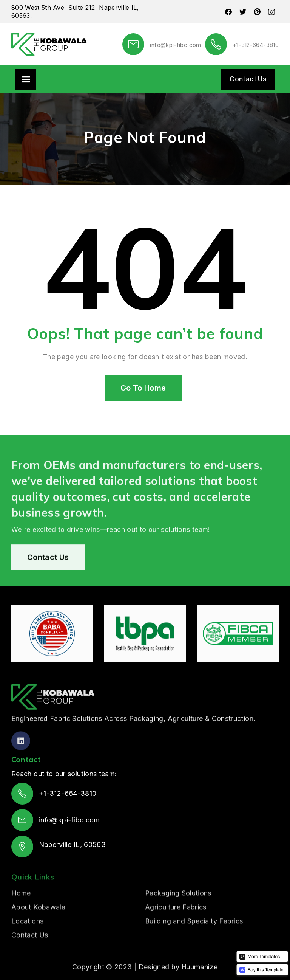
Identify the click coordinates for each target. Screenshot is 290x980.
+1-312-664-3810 (256, 45)
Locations (27, 947)
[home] (49, 45)
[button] (26, 79)
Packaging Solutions (178, 919)
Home (21, 919)
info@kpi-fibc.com (175, 45)
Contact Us (248, 79)
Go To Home (143, 388)
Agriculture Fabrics (176, 933)
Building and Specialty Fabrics (194, 947)
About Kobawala (38, 933)
